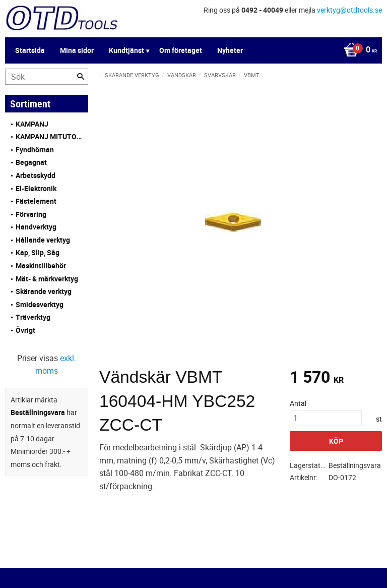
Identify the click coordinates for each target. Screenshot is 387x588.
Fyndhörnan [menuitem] (35, 150)
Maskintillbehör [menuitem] (41, 266)
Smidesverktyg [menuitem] (40, 304)
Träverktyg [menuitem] (33, 317)
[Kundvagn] (191, 50)
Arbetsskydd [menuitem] (36, 175)
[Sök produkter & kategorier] (47, 77)
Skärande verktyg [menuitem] (44, 291)
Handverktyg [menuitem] (36, 227)
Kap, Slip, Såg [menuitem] (38, 252)
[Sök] (81, 77)
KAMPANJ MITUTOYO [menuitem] (49, 136)
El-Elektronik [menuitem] (36, 188)
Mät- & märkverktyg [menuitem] (47, 279)
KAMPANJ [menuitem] (32, 124)
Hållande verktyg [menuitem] (43, 240)
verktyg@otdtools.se (349, 10)
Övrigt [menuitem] (25, 330)
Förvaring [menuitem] (31, 214)
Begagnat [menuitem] (31, 162)
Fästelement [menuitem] (36, 201)
